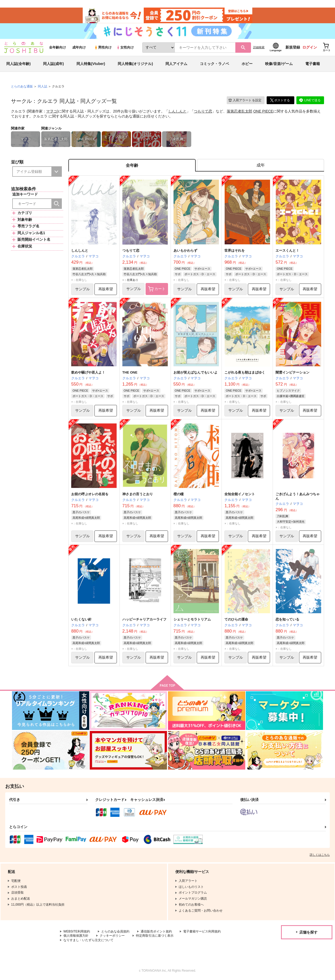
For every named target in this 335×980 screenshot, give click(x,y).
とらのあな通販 (22, 86)
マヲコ (52, 111)
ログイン (310, 47)
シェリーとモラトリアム (192, 619)
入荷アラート (245, 100)
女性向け (125, 47)
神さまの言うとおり (138, 494)
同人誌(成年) (53, 64)
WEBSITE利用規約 (77, 931)
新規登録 (293, 47)
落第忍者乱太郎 (240, 111)
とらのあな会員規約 (115, 931)
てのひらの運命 (236, 619)
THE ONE (130, 372)
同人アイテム (176, 64)
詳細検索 (259, 47)
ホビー (247, 64)
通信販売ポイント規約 (156, 931)
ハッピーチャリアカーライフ (144, 619)
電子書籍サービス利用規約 (202, 931)
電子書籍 (313, 64)
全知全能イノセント (240, 494)
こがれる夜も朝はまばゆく (245, 372)
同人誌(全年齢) (18, 64)
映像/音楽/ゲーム (279, 64)
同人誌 (43, 86)
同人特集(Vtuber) (91, 64)
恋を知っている (287, 619)
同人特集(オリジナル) (135, 64)
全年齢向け (58, 47)
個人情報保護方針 (76, 936)
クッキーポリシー (112, 936)
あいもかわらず (185, 250)
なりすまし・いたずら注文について (88, 940)
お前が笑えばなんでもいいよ (196, 372)
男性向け (103, 47)
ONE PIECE (263, 111)
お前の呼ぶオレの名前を (90, 494)
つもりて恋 (203, 111)
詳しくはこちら (320, 855)
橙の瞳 (179, 494)
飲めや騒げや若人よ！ (88, 372)
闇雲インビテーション (292, 372)
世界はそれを (235, 250)
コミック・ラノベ (214, 64)
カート (157, 289)
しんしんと (177, 111)
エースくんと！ (287, 250)
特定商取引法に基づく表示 (155, 936)
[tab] (261, 165)
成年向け (79, 47)
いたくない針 (81, 619)
